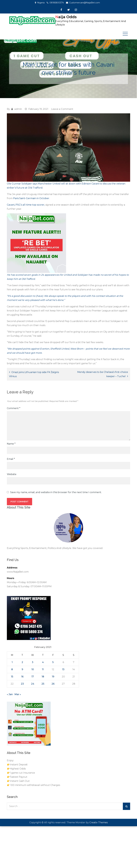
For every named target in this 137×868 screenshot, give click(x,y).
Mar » (18, 694)
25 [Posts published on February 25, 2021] (43, 684)
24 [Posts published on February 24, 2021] (33, 684)
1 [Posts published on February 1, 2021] (12, 662)
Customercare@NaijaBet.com (85, 3)
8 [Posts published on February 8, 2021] (12, 669)
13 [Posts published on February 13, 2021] (63, 669)
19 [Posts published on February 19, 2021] (53, 676)
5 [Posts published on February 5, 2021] (53, 662)
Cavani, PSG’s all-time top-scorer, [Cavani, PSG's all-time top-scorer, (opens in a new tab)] (26, 205)
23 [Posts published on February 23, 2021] (22, 684)
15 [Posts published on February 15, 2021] (12, 676)
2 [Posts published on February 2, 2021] (22, 662)
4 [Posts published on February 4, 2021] (43, 662)
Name (11, 444)
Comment (14, 408)
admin (18, 109)
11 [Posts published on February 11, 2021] (43, 669)
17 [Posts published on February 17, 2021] (33, 676)
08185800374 (57, 3)
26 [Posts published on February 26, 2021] (53, 684)
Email (11, 459)
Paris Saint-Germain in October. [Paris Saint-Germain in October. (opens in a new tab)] (31, 198)
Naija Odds (66, 17)
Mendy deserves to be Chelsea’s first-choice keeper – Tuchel (103, 374)
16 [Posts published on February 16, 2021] (22, 676)
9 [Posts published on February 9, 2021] (22, 669)
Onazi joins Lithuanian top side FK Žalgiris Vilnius (34, 374)
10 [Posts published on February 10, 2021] (33, 669)
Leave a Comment (62, 109)
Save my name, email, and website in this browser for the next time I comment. (56, 492)
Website (12, 474)
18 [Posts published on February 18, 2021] (43, 676)
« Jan (10, 694)
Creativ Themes (99, 822)
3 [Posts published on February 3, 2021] (33, 662)
